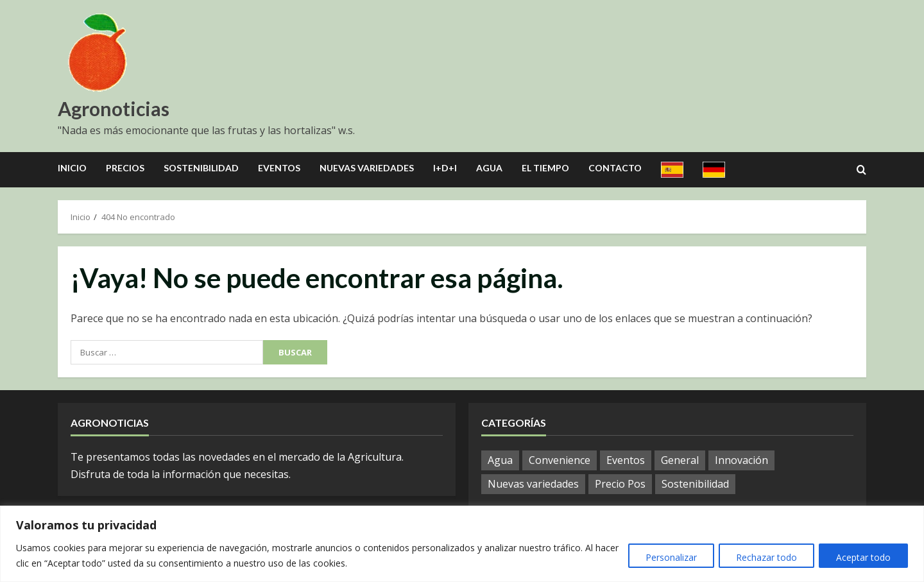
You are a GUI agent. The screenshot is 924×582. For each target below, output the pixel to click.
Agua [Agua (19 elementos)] (500, 460)
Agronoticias (114, 108)
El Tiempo (545, 168)
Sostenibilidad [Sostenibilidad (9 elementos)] (695, 484)
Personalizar (663, 557)
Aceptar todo (862, 557)
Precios (125, 168)
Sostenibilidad (201, 168)
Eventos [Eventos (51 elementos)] (626, 460)
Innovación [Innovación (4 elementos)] (741, 460)
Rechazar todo (762, 557)
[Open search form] (861, 170)
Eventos (279, 168)
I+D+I (445, 168)
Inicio (72, 168)
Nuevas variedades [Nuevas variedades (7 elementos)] (533, 484)
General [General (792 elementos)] (680, 460)
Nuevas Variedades (367, 168)
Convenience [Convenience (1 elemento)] (560, 460)
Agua (489, 168)
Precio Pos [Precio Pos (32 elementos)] (620, 484)
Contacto (615, 168)
